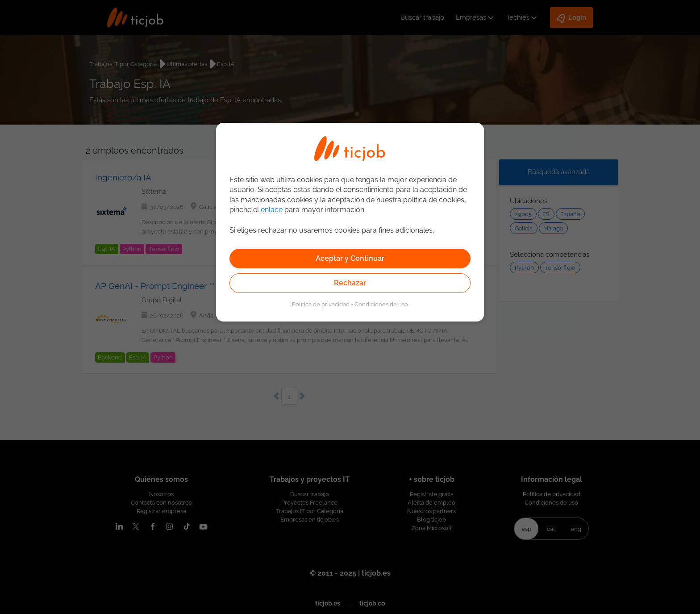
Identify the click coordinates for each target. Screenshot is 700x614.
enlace (272, 210)
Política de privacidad (321, 304)
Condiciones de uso (381, 304)
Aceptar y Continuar (350, 258)
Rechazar (350, 283)
